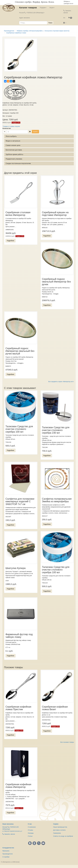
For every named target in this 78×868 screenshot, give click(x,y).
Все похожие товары (67, 742)
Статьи (30, 836)
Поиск (50, 23)
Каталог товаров (28, 8)
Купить (35, 132)
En (64, 18)
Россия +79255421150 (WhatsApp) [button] (32, 13)
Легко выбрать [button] (11, 136)
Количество (7, 128)
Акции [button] (52, 8)
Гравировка (57, 833)
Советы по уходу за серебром (63, 836)
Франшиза (6, 851)
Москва (5, 827)
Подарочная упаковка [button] (14, 159)
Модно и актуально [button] (13, 141)
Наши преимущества (60, 827)
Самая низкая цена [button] (13, 145)
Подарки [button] (43, 8)
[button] (70, 18)
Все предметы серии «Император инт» (61, 382)
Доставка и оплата (59, 830)
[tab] (39, 136)
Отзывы (30, 830)
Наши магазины (8, 824)
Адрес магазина (24, 18)
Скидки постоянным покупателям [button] (18, 163)
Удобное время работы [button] (14, 154)
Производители (8, 854)
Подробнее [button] (11, 241)
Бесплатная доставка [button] (14, 150)
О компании (32, 827)
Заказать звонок (67, 12)
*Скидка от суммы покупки (11, 126)
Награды (31, 833)
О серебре (6, 857)
